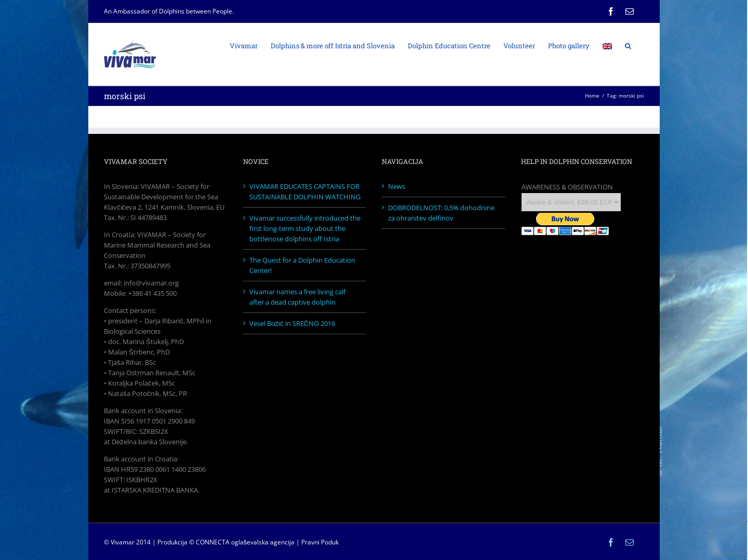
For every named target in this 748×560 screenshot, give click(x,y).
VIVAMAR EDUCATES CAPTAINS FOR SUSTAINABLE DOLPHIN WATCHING (305, 192)
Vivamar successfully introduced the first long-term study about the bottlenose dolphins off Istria (305, 228)
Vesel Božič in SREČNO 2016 (292, 323)
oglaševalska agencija (263, 542)
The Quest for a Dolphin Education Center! (302, 265)
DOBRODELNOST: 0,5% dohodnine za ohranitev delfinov (441, 213)
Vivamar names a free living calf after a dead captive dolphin (297, 297)
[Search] (628, 45)
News (397, 186)
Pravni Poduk (320, 542)
